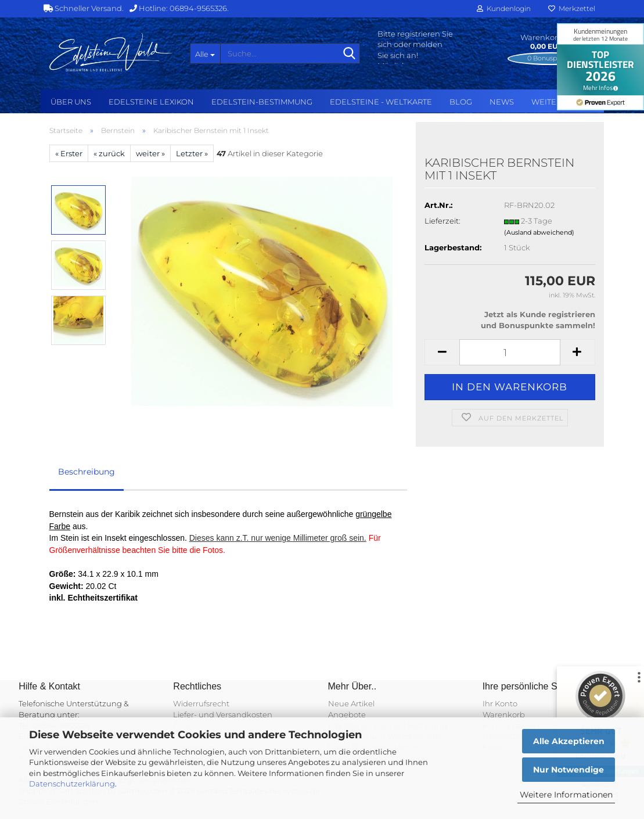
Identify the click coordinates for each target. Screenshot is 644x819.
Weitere (549, 102)
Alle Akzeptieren (569, 741)
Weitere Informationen (566, 795)
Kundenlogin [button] (504, 8)
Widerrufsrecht (201, 703)
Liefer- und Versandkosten (223, 714)
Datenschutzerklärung (72, 784)
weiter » (150, 153)
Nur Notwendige (569, 770)
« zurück (109, 153)
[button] (442, 352)
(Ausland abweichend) (539, 232)
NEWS (502, 102)
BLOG (461, 102)
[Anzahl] (510, 352)
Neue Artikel (351, 703)
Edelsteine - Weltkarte (381, 102)
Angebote (347, 714)
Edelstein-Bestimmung (262, 102)
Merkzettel (572, 8)
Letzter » (192, 153)
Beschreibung (87, 472)
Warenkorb (504, 714)
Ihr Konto (500, 703)
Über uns (71, 102)
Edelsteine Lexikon (151, 102)
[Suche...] (205, 53)
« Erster (69, 153)
